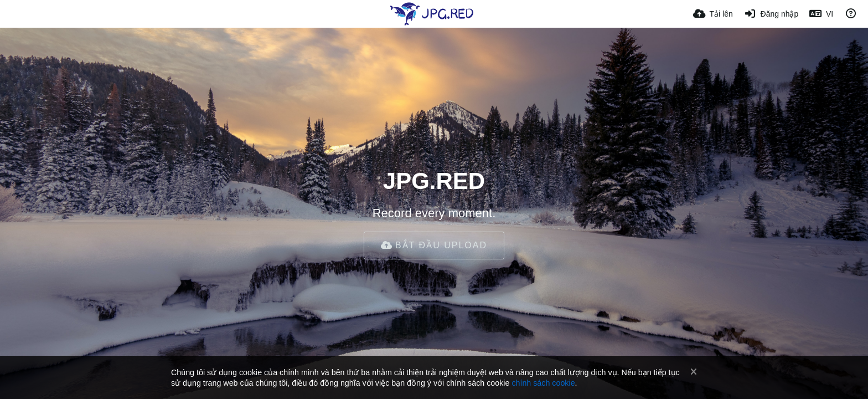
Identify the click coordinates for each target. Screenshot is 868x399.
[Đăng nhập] (771, 14)
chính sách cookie (543, 383)
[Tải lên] (713, 14)
